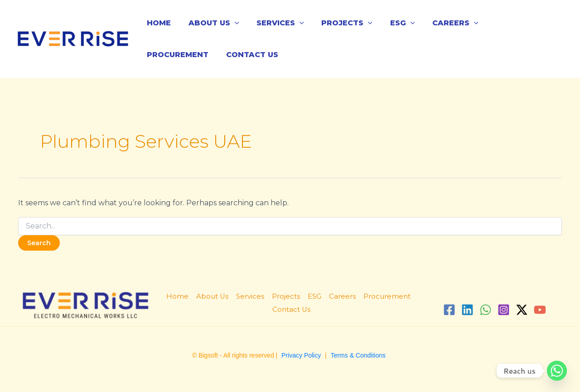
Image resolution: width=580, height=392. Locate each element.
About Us (209, 23)
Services (273, 23)
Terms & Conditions (358, 355)
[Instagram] (504, 310)
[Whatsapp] (557, 371)
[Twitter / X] (522, 310)
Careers (439, 23)
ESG (389, 23)
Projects (336, 23)
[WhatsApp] (486, 310)
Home (157, 23)
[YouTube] (540, 310)
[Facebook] (449, 310)
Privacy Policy (301, 355)
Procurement (507, 23)
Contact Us (172, 55)
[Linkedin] (467, 310)
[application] (230, 23)
